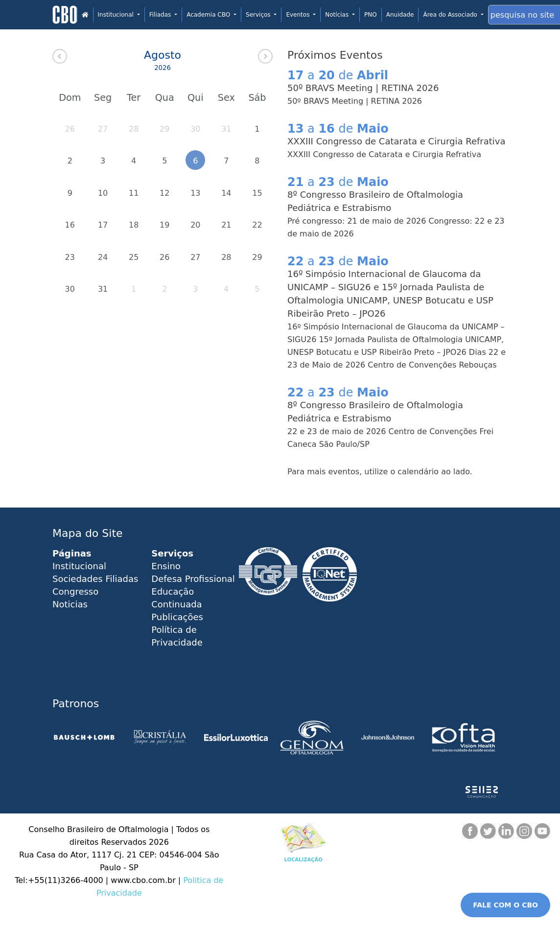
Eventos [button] (299, 15)
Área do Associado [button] (451, 15)
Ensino (166, 566)
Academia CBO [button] (209, 15)
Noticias (70, 604)
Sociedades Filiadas (95, 579)
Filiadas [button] (161, 15)
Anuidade (400, 15)
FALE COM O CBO (505, 905)
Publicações (177, 617)
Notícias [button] (338, 15)
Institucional (79, 566)
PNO (371, 15)
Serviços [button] (259, 15)
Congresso (75, 591)
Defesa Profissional (193, 579)
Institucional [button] (117, 15)
